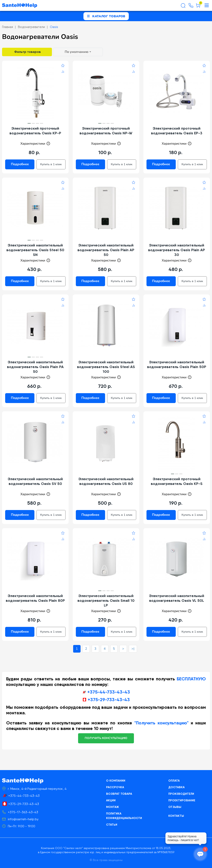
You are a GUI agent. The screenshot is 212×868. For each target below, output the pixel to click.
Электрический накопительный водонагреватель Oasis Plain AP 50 (106, 250)
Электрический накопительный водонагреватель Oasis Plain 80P (35, 598)
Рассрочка (115, 787)
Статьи (112, 825)
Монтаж (112, 807)
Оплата (174, 781)
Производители (181, 794)
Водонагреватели (31, 27)
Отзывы (175, 807)
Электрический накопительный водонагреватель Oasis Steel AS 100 (106, 367)
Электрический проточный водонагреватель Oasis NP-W (106, 131)
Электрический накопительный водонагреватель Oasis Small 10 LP (106, 600)
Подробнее (20, 164)
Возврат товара (119, 794)
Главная (8, 27)
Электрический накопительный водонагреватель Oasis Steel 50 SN (35, 250)
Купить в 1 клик (51, 164)
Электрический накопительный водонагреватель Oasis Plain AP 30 (177, 250)
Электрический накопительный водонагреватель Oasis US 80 (106, 481)
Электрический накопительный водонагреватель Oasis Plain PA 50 (35, 367)
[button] (29, 123)
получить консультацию (106, 738)
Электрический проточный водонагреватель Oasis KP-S (177, 481)
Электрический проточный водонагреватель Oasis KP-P (35, 131)
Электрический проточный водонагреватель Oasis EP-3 (177, 131)
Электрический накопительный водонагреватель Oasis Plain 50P (177, 364)
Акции (111, 800)
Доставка (176, 787)
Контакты (176, 816)
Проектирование (182, 800)
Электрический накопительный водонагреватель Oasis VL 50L (177, 598)
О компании (116, 781)
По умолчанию (77, 52)
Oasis (54, 27)
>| (133, 649)
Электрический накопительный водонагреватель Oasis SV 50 (35, 481)
